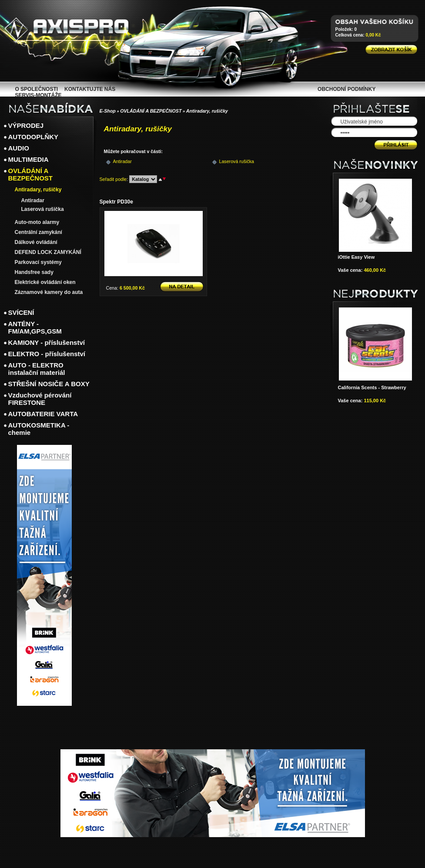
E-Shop (108, 111)
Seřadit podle (113, 179)
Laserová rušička (233, 161)
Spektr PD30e (116, 202)
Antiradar (122, 161)
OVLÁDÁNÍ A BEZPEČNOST (151, 111)
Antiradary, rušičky (207, 111)
